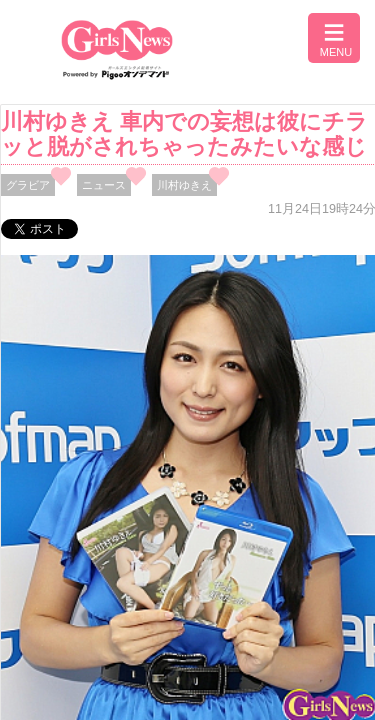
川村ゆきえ (184, 185)
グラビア (28, 185)
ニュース (104, 185)
